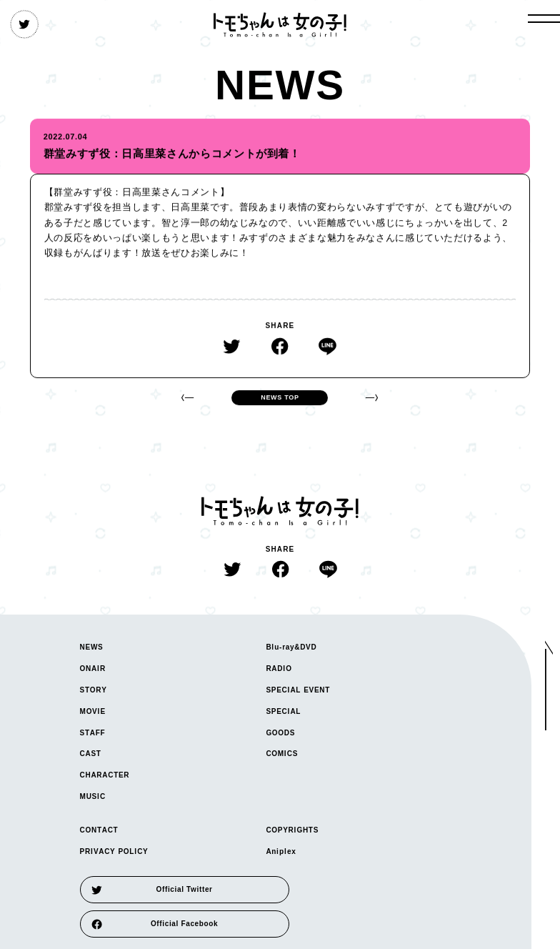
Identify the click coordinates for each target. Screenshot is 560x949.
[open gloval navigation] (544, 19)
